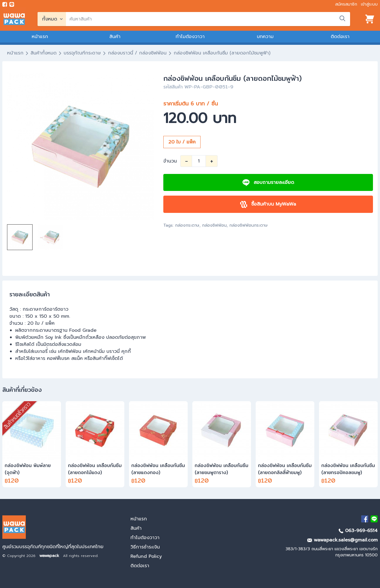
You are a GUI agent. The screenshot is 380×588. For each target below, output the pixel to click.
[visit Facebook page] (5, 4)
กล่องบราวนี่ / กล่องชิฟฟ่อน (137, 53)
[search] (208, 19)
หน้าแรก (40, 37)
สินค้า (115, 37)
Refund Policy (146, 556)
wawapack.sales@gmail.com (342, 540)
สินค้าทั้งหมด (44, 53)
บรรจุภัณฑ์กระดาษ (82, 53)
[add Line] (374, 519)
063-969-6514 (358, 531)
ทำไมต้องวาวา (190, 37)
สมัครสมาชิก (346, 4)
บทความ (265, 37)
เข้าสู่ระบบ (369, 4)
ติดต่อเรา (340, 37)
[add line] (12, 4)
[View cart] (370, 19)
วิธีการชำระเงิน (145, 547)
